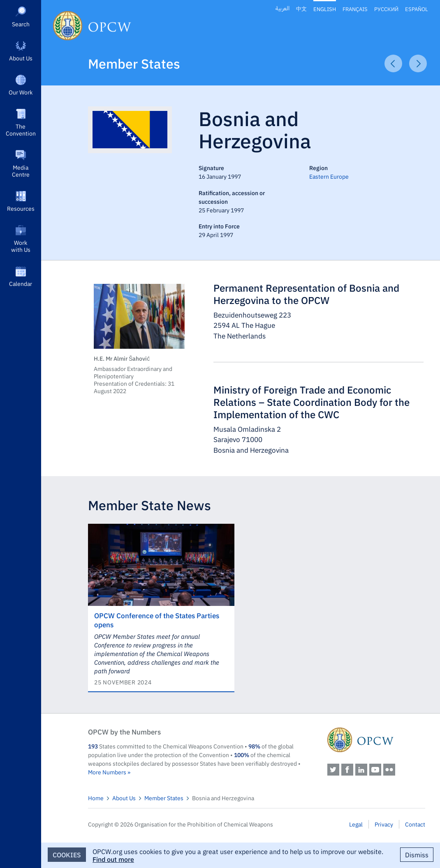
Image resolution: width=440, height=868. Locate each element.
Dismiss (417, 854)
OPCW (376, 740)
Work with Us (21, 246)
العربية (283, 9)
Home (96, 798)
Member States (134, 63)
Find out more (113, 859)
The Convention (21, 130)
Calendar (21, 283)
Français (355, 9)
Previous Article (393, 63)
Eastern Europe (329, 176)
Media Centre (21, 171)
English (325, 9)
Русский (386, 9)
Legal (356, 824)
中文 (301, 9)
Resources (21, 208)
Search (21, 24)
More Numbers (107, 772)
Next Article (418, 63)
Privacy (384, 824)
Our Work (21, 92)
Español (417, 9)
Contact (415, 824)
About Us (21, 58)
